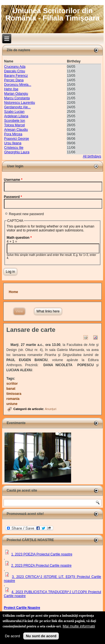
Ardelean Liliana (16, 116)
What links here (48, 311)
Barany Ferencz (16, 76)
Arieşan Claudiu (16, 130)
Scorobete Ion (15, 121)
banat (11, 389)
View (20, 311)
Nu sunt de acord (41, 637)
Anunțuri (51, 409)
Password (13, 197)
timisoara (14, 394)
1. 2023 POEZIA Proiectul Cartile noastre (42, 554)
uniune (12, 404)
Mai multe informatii (79, 627)
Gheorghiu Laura (17, 152)
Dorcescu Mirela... (18, 85)
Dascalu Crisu (15, 71)
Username (13, 180)
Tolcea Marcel (15, 125)
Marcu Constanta (17, 98)
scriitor (12, 384)
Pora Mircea (13, 134)
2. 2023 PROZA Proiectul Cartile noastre (41, 566)
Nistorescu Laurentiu (20, 103)
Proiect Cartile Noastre (22, 608)
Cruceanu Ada (15, 67)
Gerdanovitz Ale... (17, 107)
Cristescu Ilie (14, 148)
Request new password (26, 214)
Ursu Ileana (13, 143)
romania (13, 399)
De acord (12, 637)
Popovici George (17, 139)
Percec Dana (14, 80)
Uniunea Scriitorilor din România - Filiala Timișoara (52, 14)
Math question (19, 238)
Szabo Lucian (14, 112)
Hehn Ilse (11, 89)
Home (13, 292)
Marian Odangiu (16, 94)
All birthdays (92, 156)
